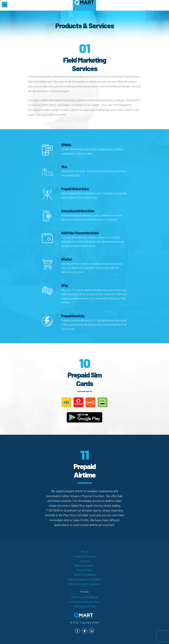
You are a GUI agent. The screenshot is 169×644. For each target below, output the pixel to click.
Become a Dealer (84, 566)
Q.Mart (95, 623)
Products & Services (84, 556)
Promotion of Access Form (85, 602)
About (84, 552)
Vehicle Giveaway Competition (85, 579)
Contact (84, 561)
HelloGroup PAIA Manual (84, 597)
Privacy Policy (85, 570)
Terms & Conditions (85, 575)
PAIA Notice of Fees (85, 606)
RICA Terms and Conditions (85, 584)
